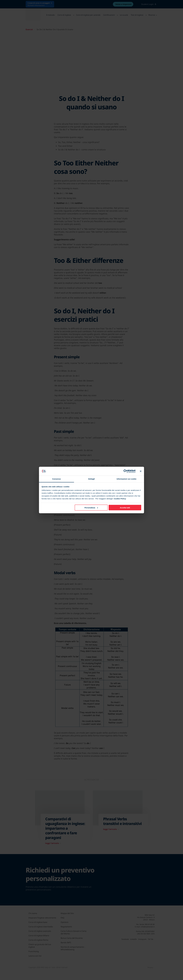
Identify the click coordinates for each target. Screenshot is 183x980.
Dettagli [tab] (91, 479)
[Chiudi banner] (141, 471)
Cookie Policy (120, 499)
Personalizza (91, 508)
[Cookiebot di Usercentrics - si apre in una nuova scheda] (125, 471)
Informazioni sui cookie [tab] (127, 479)
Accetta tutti (125, 508)
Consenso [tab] (56, 479)
